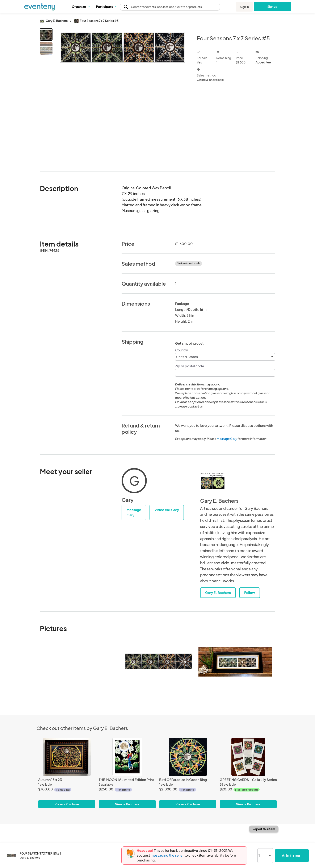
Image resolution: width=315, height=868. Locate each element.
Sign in (244, 7)
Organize (81, 6)
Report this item (264, 829)
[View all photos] (122, 96)
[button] (81, 7)
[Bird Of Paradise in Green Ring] (188, 757)
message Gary (227, 439)
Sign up (272, 7)
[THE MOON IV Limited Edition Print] (127, 757)
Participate (106, 6)
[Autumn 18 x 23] (67, 757)
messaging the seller (167, 855)
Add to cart (292, 855)
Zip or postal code (190, 366)
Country (182, 350)
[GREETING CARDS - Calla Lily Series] (248, 757)
